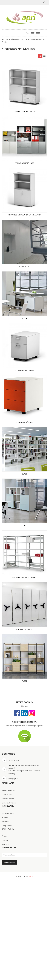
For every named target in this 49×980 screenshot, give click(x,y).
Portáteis (5, 817)
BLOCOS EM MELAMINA (24, 370)
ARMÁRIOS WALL (25, 267)
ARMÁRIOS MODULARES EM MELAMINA (25, 215)
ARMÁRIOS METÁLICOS (25, 163)
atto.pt (31, 876)
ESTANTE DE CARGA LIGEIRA (24, 578)
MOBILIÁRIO (11, 40)
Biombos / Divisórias (9, 803)
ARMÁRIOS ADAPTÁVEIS (25, 111)
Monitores (5, 822)
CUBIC (24, 526)
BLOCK (24, 319)
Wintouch (5, 844)
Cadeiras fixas (7, 795)
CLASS (24, 474)
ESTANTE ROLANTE (25, 629)
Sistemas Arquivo (8, 799)
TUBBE (24, 681)
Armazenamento (8, 813)
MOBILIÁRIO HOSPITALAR (26, 40)
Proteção (5, 840)
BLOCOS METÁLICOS (24, 422)
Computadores (7, 826)
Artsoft (4, 836)
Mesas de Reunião (8, 790)
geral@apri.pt (13, 779)
